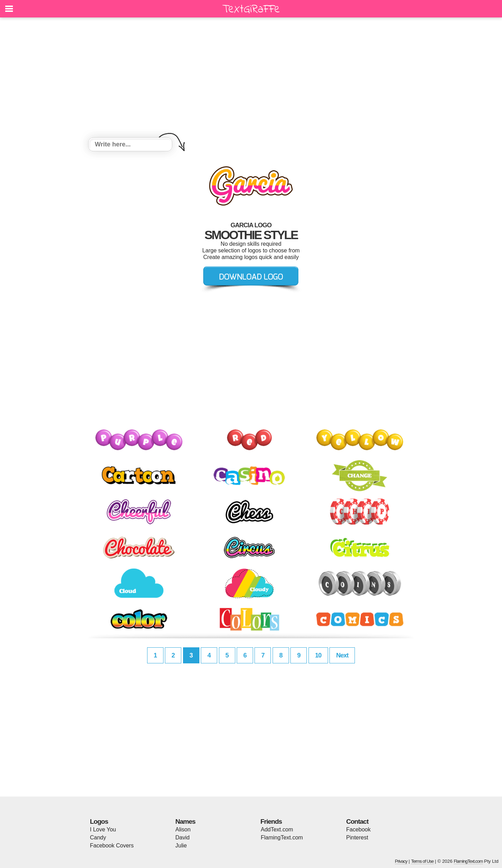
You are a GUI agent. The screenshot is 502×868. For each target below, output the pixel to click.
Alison (183, 829)
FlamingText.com (282, 837)
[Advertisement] (251, 78)
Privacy (401, 861)
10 (318, 655)
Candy (98, 837)
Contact (357, 821)
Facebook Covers (112, 846)
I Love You (103, 829)
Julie (181, 846)
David (182, 837)
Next (342, 655)
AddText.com (277, 829)
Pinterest (357, 837)
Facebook (358, 829)
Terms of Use (422, 861)
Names (185, 821)
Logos (99, 821)
